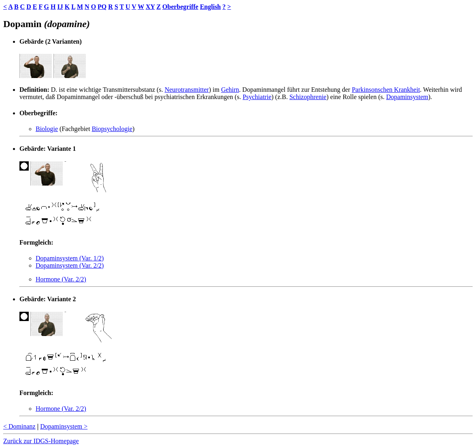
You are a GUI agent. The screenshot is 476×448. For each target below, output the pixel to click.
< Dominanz (19, 426)
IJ (60, 7)
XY (150, 7)
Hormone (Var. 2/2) (61, 279)
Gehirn (230, 90)
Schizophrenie (308, 97)
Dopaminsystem (407, 97)
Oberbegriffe (180, 7)
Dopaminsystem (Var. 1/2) (70, 258)
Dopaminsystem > (64, 426)
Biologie (47, 129)
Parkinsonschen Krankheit (386, 90)
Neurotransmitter (187, 90)
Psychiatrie (257, 97)
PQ (102, 7)
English (210, 7)
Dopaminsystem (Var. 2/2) (70, 265)
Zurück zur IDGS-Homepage (41, 441)
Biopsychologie (112, 129)
